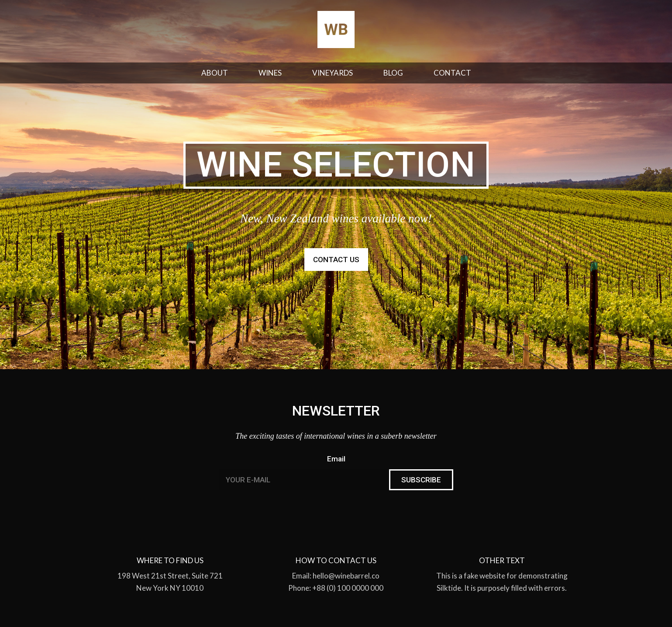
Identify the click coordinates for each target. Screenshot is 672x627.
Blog (393, 73)
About (215, 73)
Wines (270, 73)
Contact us (336, 260)
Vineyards (333, 73)
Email (336, 459)
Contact (452, 73)
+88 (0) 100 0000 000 (348, 588)
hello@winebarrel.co (346, 576)
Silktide (449, 588)
